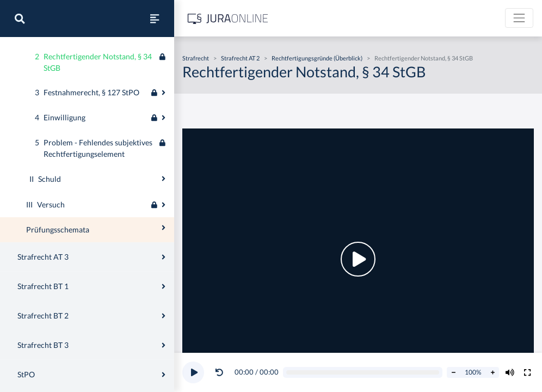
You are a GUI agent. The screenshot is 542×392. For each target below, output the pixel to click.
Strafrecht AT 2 (240, 58)
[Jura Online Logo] (228, 18)
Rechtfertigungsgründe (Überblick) (317, 58)
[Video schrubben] (363, 373)
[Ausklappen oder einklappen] (164, 89)
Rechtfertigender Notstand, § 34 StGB (424, 58)
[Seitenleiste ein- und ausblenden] (155, 19)
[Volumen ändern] (510, 372)
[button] (221, 372)
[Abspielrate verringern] (453, 372)
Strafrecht (196, 58)
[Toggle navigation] (519, 18)
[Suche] (20, 19)
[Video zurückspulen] (219, 372)
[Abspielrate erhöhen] (492, 372)
